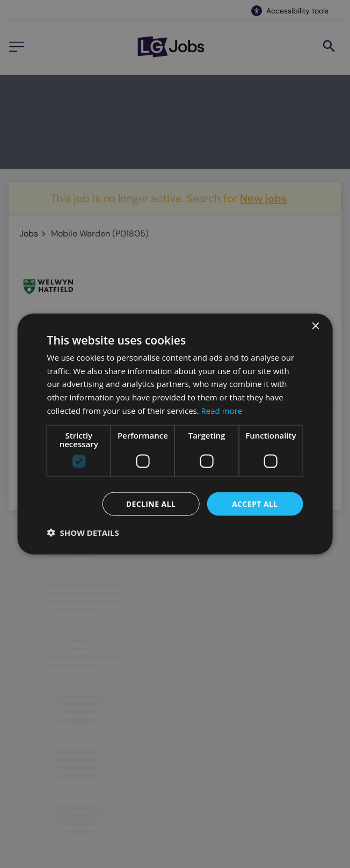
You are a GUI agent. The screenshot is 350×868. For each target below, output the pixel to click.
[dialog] (175, 434)
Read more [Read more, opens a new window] (222, 410)
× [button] (315, 326)
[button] (83, 533)
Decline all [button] (151, 503)
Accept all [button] (255, 503)
